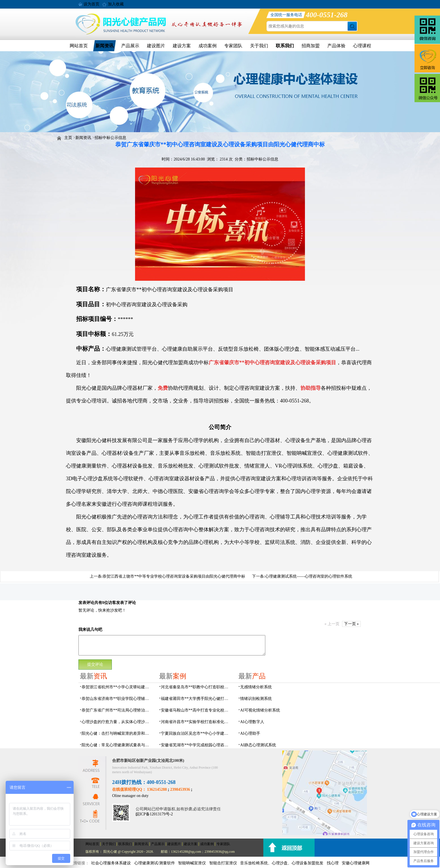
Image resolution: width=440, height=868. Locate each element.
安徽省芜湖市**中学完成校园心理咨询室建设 (196, 745)
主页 (68, 138)
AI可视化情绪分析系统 (260, 710)
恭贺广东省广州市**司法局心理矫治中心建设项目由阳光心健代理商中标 (117, 710)
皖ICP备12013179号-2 (154, 814)
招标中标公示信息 (110, 138)
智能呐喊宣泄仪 (192, 863)
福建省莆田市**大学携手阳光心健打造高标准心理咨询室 (196, 699)
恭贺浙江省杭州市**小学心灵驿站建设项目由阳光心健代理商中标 (117, 687)
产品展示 (130, 46)
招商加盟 (311, 46)
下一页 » (352, 624)
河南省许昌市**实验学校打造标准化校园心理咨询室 (196, 722)
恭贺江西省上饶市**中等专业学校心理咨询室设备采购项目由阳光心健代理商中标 (174, 576)
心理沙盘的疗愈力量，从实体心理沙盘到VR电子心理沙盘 (117, 722)
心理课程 (362, 46)
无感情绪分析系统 (256, 687)
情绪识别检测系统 (256, 699)
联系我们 (285, 46)
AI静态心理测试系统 (258, 745)
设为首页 (91, 4)
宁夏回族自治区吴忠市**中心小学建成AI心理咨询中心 (196, 733)
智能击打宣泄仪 (223, 863)
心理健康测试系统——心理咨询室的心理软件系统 (309, 576)
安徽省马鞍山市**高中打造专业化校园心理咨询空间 (196, 710)
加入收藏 (116, 4)
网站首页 (79, 46)
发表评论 (86, 603)
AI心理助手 (250, 733)
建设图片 (156, 46)
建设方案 (182, 46)
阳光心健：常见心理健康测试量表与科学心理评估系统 (117, 745)
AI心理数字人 (252, 722)
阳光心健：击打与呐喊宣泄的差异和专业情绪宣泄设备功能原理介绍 (117, 733)
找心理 (333, 863)
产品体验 (336, 46)
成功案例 (208, 46)
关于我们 (259, 46)
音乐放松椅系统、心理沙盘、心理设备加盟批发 (282, 863)
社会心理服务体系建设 (111, 863)
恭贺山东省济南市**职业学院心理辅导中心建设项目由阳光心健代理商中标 (117, 699)
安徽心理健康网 (356, 863)
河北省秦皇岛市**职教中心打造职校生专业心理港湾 (196, 687)
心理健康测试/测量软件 (155, 863)
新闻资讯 (104, 46)
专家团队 (233, 46)
